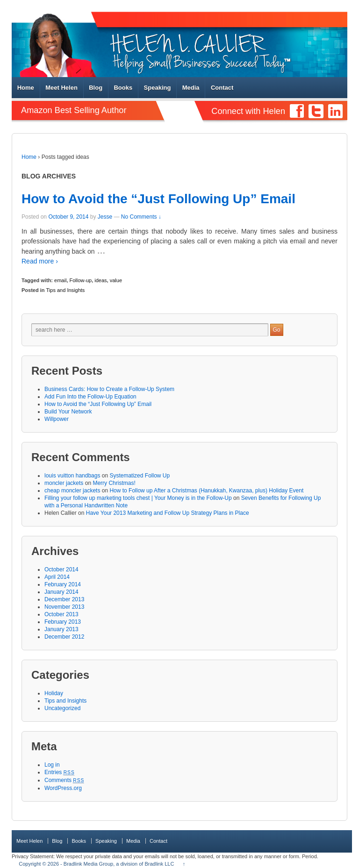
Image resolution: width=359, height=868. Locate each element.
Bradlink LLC (159, 864)
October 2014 (61, 569)
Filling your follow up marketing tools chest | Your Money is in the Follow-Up (138, 498)
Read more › (40, 261)
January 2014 (61, 592)
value (116, 280)
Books (123, 88)
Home (26, 88)
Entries (60, 772)
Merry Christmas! (114, 483)
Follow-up (81, 280)
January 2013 (61, 629)
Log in (52, 765)
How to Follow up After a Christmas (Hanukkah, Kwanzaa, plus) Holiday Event (206, 491)
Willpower (57, 419)
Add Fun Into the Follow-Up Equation (90, 397)
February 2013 (63, 622)
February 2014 (63, 584)
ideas (101, 280)
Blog (96, 88)
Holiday (54, 693)
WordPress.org (63, 788)
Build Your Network (68, 412)
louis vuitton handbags (72, 476)
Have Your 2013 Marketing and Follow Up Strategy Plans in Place (168, 513)
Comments (64, 780)
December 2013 (64, 599)
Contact (222, 88)
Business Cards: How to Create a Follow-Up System (109, 389)
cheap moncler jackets (72, 491)
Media (191, 88)
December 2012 (64, 637)
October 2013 (61, 614)
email (60, 280)
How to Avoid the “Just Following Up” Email (158, 199)
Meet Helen (61, 88)
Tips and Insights (66, 290)
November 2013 (64, 607)
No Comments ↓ (141, 217)
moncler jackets (64, 483)
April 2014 (57, 577)
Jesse (105, 217)
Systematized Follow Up (140, 476)
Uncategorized (62, 708)
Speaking (158, 88)
